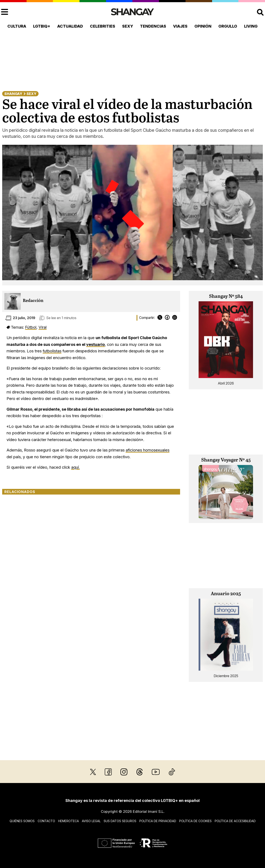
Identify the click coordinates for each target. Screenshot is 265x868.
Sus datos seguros (120, 821)
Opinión (203, 26)
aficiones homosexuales (148, 450)
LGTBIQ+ (42, 26)
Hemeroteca (68, 821)
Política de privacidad (158, 821)
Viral (43, 327)
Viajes (180, 26)
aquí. (75, 467)
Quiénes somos (22, 821)
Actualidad (70, 26)
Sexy (128, 26)
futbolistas (52, 351)
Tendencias (153, 26)
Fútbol (31, 327)
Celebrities (103, 26)
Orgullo (228, 26)
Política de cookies (195, 821)
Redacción (33, 301)
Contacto (46, 821)
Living (251, 26)
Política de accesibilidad (235, 821)
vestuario (95, 344)
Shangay (13, 94)
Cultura (17, 26)
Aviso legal (91, 821)
